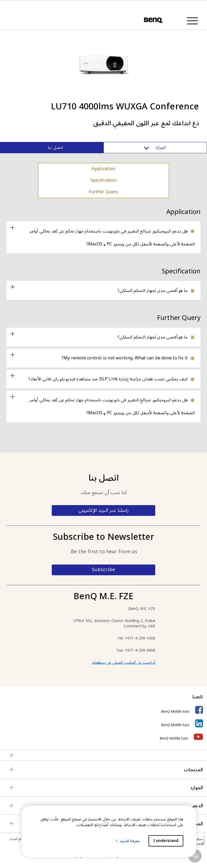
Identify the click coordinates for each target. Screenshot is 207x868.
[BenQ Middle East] (103, 710)
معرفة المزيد (127, 841)
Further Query (104, 192)
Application (103, 169)
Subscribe (103, 570)
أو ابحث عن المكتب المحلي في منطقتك (124, 662)
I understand (166, 841)
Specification (103, 180)
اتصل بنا (55, 148)
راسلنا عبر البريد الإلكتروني (103, 510)
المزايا (155, 148)
